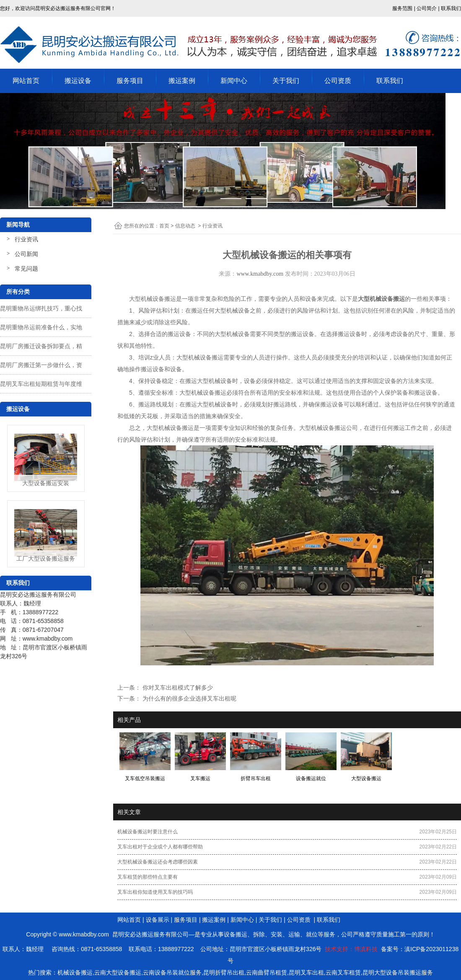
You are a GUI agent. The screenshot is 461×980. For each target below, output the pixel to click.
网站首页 (26, 81)
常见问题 (26, 269)
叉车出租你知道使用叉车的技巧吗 (155, 892)
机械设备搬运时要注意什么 (148, 832)
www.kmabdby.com (260, 274)
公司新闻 (26, 254)
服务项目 (130, 81)
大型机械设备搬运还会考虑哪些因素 (158, 862)
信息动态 (185, 226)
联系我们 (390, 81)
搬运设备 (78, 81)
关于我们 (286, 81)
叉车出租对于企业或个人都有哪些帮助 (160, 847)
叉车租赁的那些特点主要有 (148, 877)
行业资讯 (26, 239)
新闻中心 (234, 81)
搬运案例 (182, 81)
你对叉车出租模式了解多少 (177, 688)
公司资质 (338, 81)
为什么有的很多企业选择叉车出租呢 (189, 698)
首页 (164, 226)
